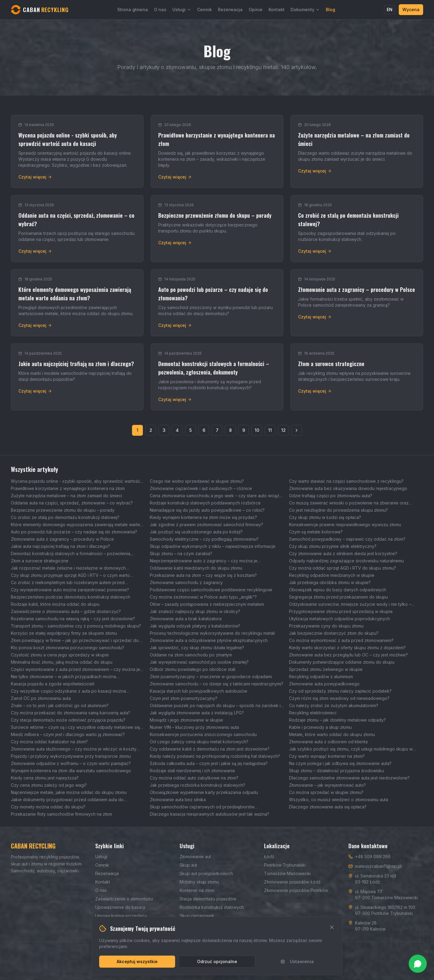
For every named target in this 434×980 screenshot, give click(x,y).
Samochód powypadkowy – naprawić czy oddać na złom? (347, 539)
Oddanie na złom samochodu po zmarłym (191, 655)
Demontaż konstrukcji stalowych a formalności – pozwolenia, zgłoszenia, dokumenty (71, 554)
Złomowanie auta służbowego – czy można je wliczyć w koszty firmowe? (74, 749)
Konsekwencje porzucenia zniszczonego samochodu (203, 734)
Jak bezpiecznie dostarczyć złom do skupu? (334, 633)
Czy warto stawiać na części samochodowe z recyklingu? (346, 481)
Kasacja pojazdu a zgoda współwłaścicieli (53, 684)
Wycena (411, 9)
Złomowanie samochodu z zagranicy (186, 582)
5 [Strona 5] (190, 430)
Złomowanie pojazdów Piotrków (296, 890)
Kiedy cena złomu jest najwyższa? (45, 778)
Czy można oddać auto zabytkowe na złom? (194, 778)
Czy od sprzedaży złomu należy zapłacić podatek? (340, 691)
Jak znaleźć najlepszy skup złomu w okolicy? (195, 611)
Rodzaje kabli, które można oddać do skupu (55, 604)
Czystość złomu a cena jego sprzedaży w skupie (60, 655)
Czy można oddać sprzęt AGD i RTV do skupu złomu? (343, 568)
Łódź (269, 857)
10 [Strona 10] (257, 430)
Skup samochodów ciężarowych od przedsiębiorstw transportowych (202, 807)
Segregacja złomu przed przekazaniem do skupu (338, 597)
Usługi (182, 9)
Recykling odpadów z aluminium (321, 677)
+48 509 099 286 (373, 857)
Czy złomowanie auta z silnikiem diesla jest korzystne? (343, 553)
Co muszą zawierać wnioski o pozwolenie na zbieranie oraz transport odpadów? (349, 503)
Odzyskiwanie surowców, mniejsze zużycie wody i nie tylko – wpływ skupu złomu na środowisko (350, 604)
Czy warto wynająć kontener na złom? (327, 756)
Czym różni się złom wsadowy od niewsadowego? (339, 698)
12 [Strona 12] (283, 430)
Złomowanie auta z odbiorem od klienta (328, 742)
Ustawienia (297, 961)
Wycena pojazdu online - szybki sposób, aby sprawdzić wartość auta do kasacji (75, 481)
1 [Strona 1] (137, 430)
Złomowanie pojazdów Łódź (292, 882)
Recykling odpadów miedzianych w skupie (332, 575)
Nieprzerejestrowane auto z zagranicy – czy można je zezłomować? (204, 561)
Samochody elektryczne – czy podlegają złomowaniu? (204, 539)
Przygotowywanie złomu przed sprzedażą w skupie (341, 611)
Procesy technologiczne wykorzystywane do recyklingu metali (212, 633)
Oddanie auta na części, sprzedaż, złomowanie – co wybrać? (72, 503)
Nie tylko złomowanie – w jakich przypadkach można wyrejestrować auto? (63, 677)
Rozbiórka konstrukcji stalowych (212, 907)
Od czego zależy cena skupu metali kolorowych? (199, 742)
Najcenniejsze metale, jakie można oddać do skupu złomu (69, 792)
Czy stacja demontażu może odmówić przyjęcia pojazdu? (68, 720)
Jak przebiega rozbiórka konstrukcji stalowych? (198, 785)
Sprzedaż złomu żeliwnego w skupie (326, 669)
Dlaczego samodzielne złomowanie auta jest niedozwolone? (349, 778)
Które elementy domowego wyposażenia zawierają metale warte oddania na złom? (75, 525)
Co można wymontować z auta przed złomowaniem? (341, 640)
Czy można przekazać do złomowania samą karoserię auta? (71, 713)
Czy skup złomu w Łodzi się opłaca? (325, 517)
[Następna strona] (297, 430)
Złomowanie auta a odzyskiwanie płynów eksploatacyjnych (209, 640)
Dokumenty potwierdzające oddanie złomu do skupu (342, 662)
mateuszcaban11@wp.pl (378, 866)
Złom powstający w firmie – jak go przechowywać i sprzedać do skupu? (75, 641)
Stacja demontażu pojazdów (208, 899)
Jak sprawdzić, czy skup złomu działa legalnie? (197, 648)
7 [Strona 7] (217, 430)
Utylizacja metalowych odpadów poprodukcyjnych (340, 619)
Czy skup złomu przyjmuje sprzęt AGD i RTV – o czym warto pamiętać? (70, 575)
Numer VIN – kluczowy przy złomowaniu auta (194, 727)
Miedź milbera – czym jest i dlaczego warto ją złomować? (68, 734)
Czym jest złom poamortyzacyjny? (184, 698)
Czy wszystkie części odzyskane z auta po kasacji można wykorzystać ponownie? (68, 691)
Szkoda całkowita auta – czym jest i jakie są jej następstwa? (209, 763)
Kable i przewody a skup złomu (320, 727)
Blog (330, 9)
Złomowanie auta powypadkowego (324, 684)
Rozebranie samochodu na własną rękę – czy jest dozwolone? (73, 619)
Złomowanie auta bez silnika (178, 800)
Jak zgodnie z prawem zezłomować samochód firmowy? (206, 525)
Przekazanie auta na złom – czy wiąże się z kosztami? (203, 575)
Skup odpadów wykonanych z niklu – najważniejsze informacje (213, 546)
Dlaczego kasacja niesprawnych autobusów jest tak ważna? (209, 814)
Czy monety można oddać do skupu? (48, 807)
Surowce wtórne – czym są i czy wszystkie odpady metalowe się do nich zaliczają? (75, 727)
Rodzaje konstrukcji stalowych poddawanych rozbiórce (205, 503)
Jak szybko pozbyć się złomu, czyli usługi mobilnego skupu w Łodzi (351, 749)
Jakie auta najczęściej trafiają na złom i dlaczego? (60, 546)
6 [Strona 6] (204, 430)
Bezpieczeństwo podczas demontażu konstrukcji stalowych (71, 597)
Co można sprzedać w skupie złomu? (326, 792)
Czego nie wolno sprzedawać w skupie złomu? (197, 481)
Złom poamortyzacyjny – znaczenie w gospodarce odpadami (211, 677)
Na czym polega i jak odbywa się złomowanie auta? (340, 763)
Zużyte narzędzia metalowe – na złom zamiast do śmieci (66, 496)
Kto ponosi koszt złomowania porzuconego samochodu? (68, 648)
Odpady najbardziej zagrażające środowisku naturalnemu (346, 561)
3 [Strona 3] (164, 430)
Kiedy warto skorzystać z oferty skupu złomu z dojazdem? (347, 648)
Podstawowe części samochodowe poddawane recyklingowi (211, 590)
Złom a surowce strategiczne (40, 561)
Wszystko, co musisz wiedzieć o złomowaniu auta (339, 800)
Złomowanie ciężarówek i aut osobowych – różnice (201, 488)
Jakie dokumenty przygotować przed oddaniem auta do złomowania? (67, 800)
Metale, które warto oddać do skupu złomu (332, 734)
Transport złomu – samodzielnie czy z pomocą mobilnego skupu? (76, 626)
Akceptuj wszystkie (137, 961)
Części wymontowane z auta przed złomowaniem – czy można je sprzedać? (75, 670)
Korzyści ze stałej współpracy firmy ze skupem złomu (64, 633)
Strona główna (133, 9)
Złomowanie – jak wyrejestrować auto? (327, 785)
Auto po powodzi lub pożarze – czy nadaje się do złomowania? (74, 532)
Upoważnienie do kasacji (120, 907)
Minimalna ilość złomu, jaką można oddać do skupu (62, 662)
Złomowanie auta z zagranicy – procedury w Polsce (62, 539)
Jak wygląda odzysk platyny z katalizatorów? (195, 626)
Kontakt (277, 9)
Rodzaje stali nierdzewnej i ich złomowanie (192, 771)
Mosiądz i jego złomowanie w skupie (186, 720)
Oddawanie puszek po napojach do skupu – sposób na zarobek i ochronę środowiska (215, 706)
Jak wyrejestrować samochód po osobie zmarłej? (199, 662)
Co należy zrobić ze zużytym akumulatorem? (334, 705)
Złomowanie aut (195, 857)
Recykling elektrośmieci (313, 713)
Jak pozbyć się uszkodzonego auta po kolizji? (196, 532)
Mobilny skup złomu (199, 882)
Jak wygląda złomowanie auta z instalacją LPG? (197, 713)
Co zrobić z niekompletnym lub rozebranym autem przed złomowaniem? (68, 583)
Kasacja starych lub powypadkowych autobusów (198, 691)
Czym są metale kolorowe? (316, 532)
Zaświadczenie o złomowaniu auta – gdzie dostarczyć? (66, 611)
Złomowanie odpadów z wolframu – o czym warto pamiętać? (71, 763)
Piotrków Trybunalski (285, 865)
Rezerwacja (230, 9)
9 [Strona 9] (244, 430)
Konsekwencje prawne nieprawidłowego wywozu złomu (345, 525)
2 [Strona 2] (151, 430)
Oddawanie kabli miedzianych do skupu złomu (196, 568)
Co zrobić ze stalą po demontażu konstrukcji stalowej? (65, 517)
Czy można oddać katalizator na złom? (49, 742)
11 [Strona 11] (270, 430)
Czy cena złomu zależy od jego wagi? (49, 785)
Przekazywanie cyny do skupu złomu (326, 626)
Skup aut (188, 865)
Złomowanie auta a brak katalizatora (186, 619)
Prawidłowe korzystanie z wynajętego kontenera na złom (68, 488)
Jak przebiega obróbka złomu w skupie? (330, 582)
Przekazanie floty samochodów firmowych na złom (61, 814)
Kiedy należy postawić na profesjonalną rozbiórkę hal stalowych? (215, 756)
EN (390, 9)
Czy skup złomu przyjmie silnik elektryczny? (333, 546)
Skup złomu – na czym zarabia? (181, 553)
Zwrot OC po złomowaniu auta (41, 698)
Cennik (204, 9)
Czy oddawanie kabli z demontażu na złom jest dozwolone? (210, 749)
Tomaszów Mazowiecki (287, 873)
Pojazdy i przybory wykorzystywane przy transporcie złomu (71, 756)
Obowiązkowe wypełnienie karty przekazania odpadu (204, 792)
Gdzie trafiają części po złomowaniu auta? (331, 496)
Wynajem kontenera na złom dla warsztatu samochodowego (71, 771)
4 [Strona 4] (177, 430)
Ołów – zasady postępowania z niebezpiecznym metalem (207, 604)
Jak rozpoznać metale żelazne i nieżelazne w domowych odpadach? (68, 568)
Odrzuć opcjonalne (217, 961)
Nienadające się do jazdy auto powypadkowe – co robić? (207, 510)
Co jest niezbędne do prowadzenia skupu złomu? (338, 510)
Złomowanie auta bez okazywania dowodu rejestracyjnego (348, 488)
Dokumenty (305, 9)
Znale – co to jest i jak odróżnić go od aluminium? (60, 705)
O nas (160, 9)
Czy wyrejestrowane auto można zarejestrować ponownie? (70, 590)
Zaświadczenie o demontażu (124, 899)
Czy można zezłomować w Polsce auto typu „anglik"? (203, 597)
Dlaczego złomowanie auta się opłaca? (328, 807)
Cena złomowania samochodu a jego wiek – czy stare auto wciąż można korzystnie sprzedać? (215, 496)
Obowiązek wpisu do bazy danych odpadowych (338, 590)
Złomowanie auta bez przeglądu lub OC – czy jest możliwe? (348, 655)
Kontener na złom (197, 890)
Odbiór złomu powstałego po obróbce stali (193, 669)
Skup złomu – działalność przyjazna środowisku (337, 771)
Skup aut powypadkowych (206, 873)
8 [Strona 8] (230, 430)
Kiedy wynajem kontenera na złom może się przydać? (203, 517)
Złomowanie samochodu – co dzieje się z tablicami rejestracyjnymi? (217, 684)
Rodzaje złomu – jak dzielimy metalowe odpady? (337, 720)
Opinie (256, 9)
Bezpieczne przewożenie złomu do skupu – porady (63, 510)
